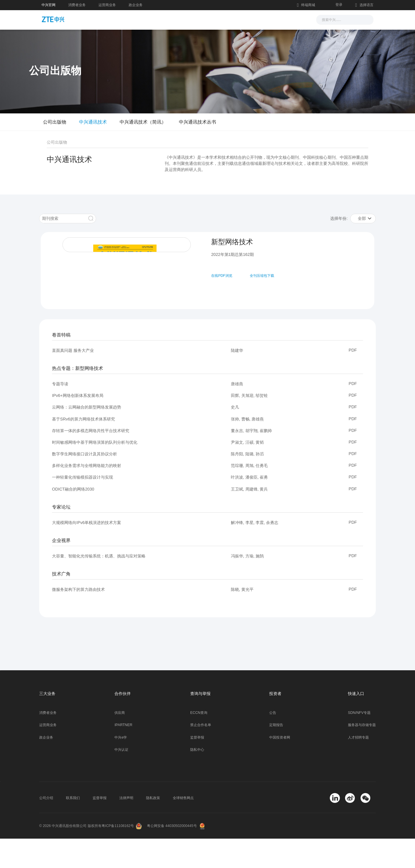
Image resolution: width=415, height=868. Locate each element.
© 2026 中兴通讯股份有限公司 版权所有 (70, 855)
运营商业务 (107, 5)
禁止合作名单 (201, 754)
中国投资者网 (280, 767)
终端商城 (306, 5)
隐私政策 (153, 827)
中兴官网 (48, 5)
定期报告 (276, 754)
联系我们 (73, 827)
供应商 (120, 742)
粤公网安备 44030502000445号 (172, 855)
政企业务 (136, 5)
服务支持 (217, 19)
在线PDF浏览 (220, 276)
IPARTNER (123, 754)
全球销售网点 (183, 827)
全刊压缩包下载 (260, 276)
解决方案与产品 (180, 19)
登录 (339, 5)
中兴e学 (121, 767)
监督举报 (197, 767)
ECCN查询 (199, 742)
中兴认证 (121, 779)
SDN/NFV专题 (359, 742)
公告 (273, 742)
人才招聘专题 (358, 767)
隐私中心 (197, 779)
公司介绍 (46, 827)
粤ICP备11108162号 (118, 855)
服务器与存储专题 (362, 754)
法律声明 (126, 827)
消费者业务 (77, 5)
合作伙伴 (247, 19)
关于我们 (276, 19)
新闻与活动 (141, 19)
